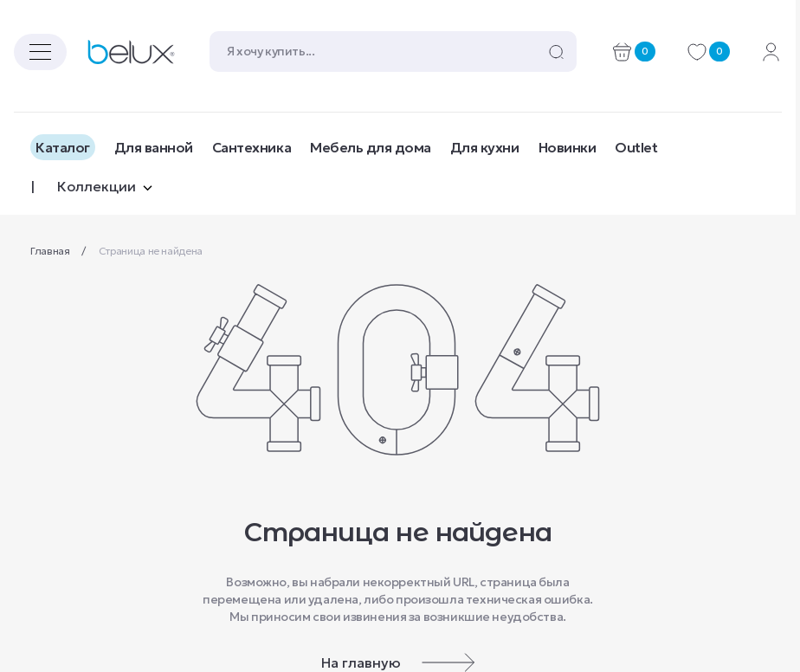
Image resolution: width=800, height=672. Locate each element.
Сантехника (252, 147)
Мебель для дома (371, 147)
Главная (51, 251)
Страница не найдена (151, 251)
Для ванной (154, 147)
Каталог (63, 147)
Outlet (636, 147)
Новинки (568, 147)
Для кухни (485, 147)
